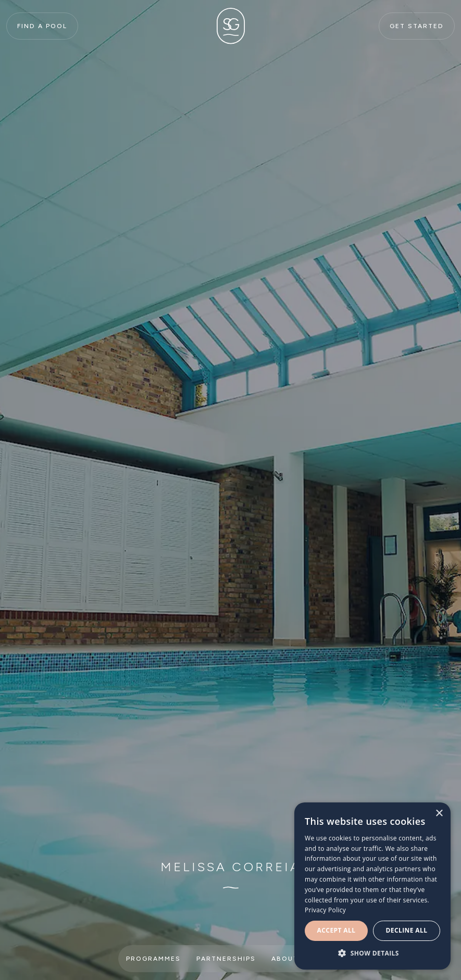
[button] (372, 953)
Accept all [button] (337, 930)
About (285, 959)
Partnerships (226, 959)
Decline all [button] (407, 930)
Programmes (153, 959)
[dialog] (372, 886)
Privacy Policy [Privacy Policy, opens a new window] (325, 910)
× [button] (439, 814)
